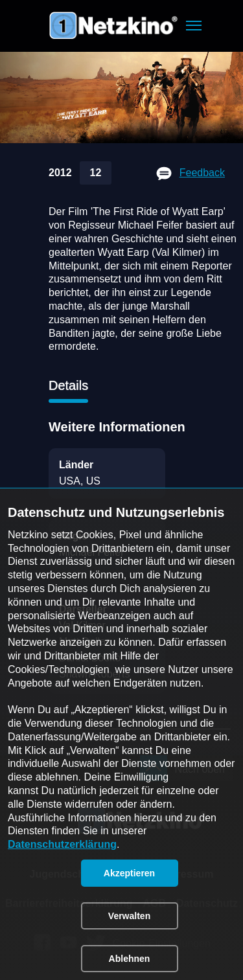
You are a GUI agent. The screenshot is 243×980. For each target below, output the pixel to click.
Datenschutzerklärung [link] (62, 844)
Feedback (202, 173)
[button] (194, 26)
